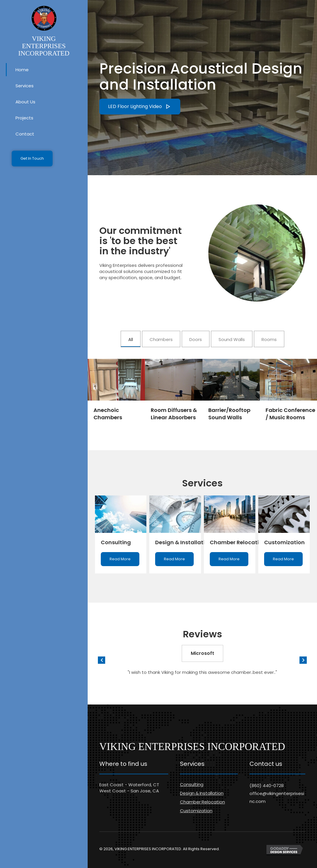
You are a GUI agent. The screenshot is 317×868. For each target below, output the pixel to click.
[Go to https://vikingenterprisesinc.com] (44, 32)
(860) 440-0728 (267, 786)
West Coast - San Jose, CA (129, 791)
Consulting (192, 784)
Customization (196, 811)
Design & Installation (202, 793)
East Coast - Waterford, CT (129, 785)
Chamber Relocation (202, 802)
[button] (32, 159)
